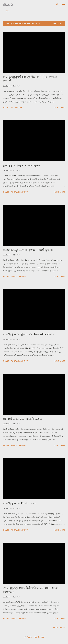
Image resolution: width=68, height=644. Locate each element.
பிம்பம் (8, 4)
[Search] (57, 5)
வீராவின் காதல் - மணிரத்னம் (23, 419)
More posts (59, 628)
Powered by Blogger (34, 637)
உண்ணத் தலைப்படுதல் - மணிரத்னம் (28, 250)
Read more (60, 108)
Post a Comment (19, 192)
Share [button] (6, 108)
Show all (58, 23)
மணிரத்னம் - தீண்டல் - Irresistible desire (29, 334)
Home (7, 11)
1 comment (17, 108)
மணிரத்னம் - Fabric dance (19, 503)
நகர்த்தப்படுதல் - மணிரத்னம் (23, 165)
